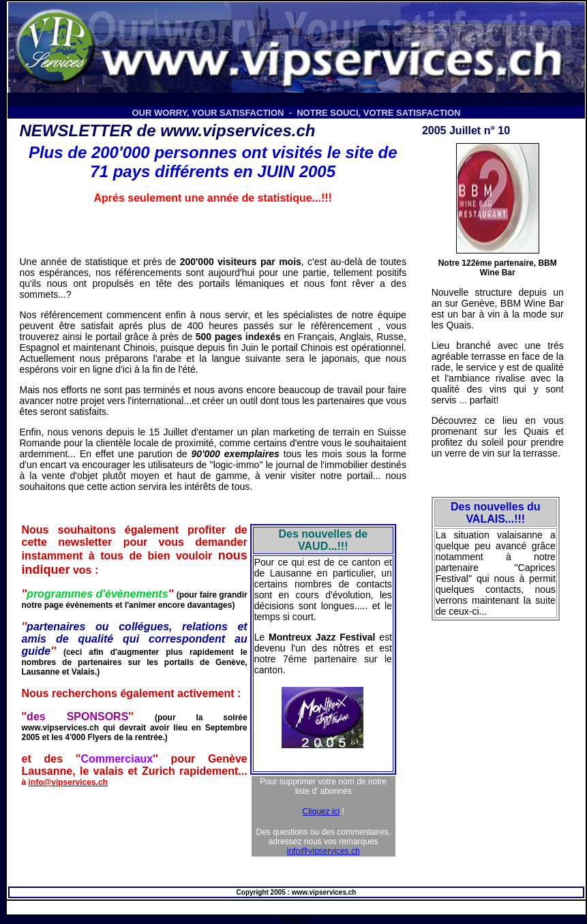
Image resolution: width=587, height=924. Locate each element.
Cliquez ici (321, 812)
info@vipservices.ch (323, 851)
